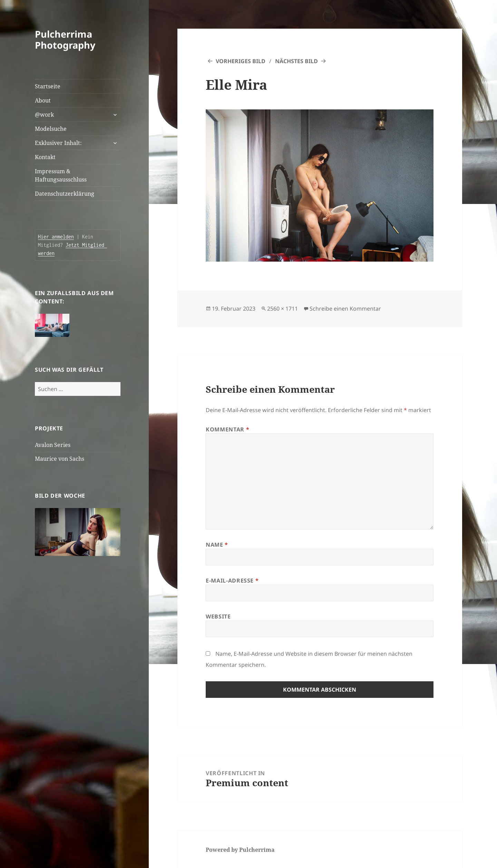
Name (217, 545)
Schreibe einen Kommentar (345, 309)
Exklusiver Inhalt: (58, 143)
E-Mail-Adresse (232, 581)
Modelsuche (51, 129)
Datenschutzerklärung (65, 194)
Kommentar (227, 429)
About (43, 100)
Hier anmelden (56, 237)
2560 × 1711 (282, 309)
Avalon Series (53, 445)
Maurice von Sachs (60, 459)
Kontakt (45, 157)
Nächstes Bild (296, 61)
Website (218, 616)
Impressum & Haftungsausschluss (61, 175)
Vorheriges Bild (241, 61)
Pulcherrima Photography (65, 40)
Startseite (48, 86)
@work (44, 115)
